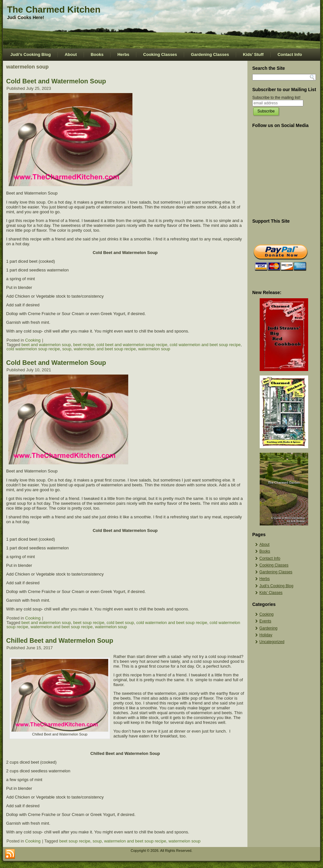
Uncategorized (272, 642)
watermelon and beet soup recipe (105, 349)
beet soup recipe (89, 623)
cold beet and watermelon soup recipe (132, 345)
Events (265, 621)
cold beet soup (120, 623)
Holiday (266, 635)
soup (67, 349)
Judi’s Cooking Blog (31, 54)
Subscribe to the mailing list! (276, 98)
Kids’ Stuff (253, 54)
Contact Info (290, 54)
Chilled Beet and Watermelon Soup (60, 640)
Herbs (123, 54)
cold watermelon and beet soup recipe (205, 345)
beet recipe (84, 345)
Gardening (268, 628)
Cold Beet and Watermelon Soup (56, 81)
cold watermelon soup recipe (33, 349)
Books (97, 54)
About (71, 54)
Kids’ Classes (271, 593)
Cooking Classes (160, 54)
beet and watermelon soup (46, 345)
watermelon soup (154, 349)
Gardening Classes (210, 54)
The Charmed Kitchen (54, 10)
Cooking (33, 340)
